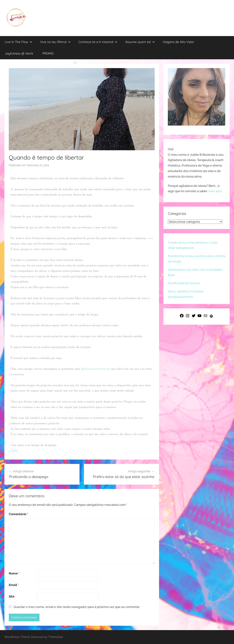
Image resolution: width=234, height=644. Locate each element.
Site (12, 596)
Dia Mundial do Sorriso (184, 283)
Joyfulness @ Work (19, 53)
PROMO (48, 53)
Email (14, 585)
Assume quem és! (140, 42)
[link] (14, 451)
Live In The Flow (18, 42)
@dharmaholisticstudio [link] (96, 369)
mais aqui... (216, 191)
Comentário (18, 514)
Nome (14, 573)
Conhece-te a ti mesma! (98, 42)
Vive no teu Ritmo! (55, 42)
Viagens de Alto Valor (178, 42)
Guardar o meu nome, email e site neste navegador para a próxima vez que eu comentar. (77, 607)
